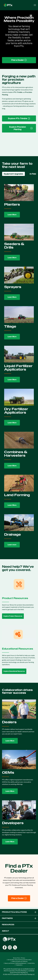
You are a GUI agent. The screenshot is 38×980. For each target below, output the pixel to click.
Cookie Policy (31, 963)
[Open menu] (35, 5)
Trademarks (19, 965)
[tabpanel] (19, 366)
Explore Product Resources (13, 616)
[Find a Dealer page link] (19, 60)
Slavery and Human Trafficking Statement (15, 963)
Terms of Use (16, 958)
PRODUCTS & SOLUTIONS (19, 912)
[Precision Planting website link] (19, 128)
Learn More (12, 215)
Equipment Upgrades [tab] (13, 174)
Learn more (12, 545)
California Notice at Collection (20, 961)
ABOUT (5, 931)
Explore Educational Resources (14, 671)
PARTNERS (19, 918)
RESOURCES (8, 925)
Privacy (23, 958)
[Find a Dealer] (19, 898)
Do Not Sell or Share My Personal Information (20, 960)
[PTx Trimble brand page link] (19, 119)
